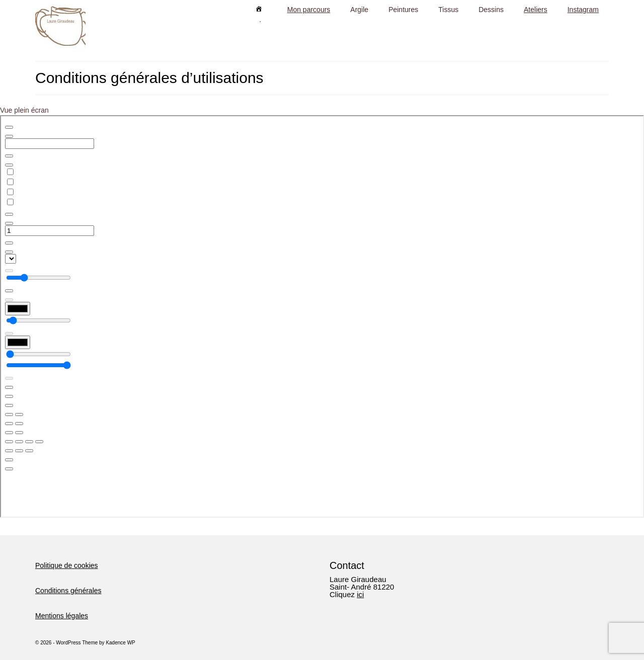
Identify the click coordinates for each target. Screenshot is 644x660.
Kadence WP (120, 643)
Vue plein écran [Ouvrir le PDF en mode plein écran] (24, 110)
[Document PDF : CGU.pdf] (322, 316)
